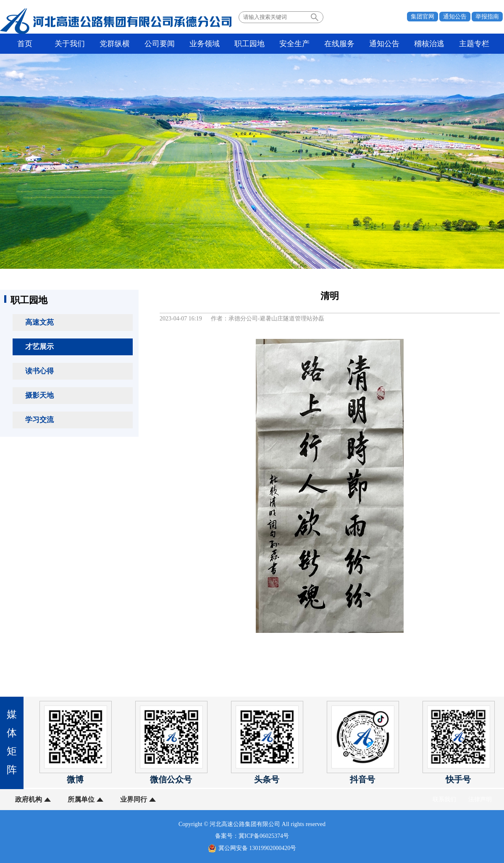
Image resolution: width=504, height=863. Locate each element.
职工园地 (249, 44)
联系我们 (444, 799)
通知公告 (455, 17)
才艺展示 (39, 347)
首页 (25, 44)
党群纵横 (115, 44)
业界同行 (134, 799)
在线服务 (339, 44)
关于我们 (70, 44)
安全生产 (294, 44)
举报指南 (487, 17)
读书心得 (39, 371)
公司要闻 (160, 44)
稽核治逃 (429, 44)
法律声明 (480, 799)
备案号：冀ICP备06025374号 (252, 836)
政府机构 (29, 799)
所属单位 (81, 799)
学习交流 (39, 420)
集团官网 (423, 17)
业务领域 (205, 44)
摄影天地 (39, 395)
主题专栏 (474, 44)
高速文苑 (39, 322)
